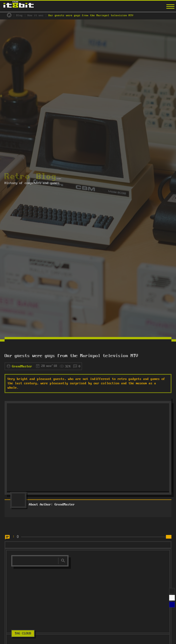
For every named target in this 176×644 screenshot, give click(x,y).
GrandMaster (22, 366)
